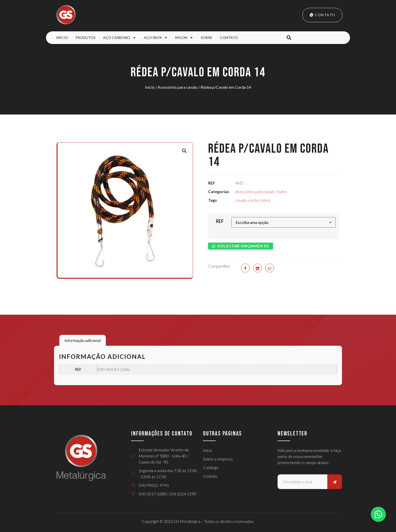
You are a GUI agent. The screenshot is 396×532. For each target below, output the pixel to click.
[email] (302, 482)
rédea (265, 200)
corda (253, 200)
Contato (229, 38)
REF (220, 221)
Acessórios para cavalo (178, 87)
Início (62, 38)
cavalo (241, 200)
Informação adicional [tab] (83, 340)
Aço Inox (156, 38)
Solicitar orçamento (243, 246)
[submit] (335, 482)
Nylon (184, 38)
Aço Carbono (120, 38)
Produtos (85, 38)
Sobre (207, 38)
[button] (289, 38)
